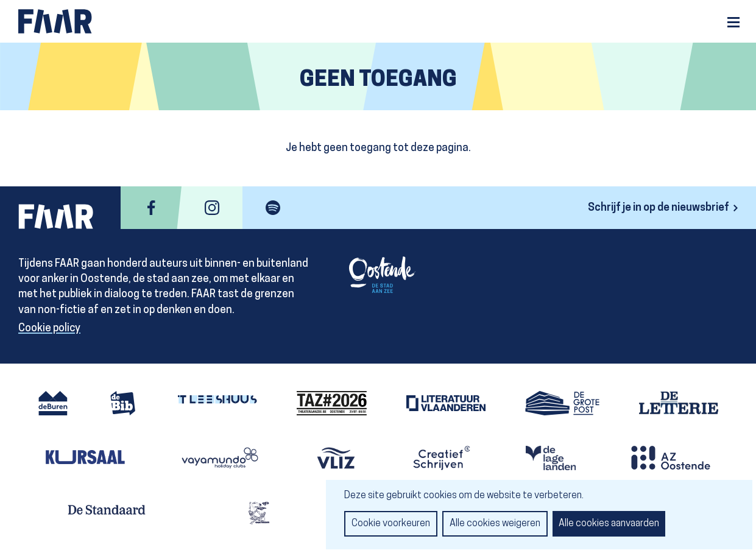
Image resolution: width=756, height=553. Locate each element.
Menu (733, 22)
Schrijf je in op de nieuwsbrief (659, 208)
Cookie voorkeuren (391, 524)
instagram (212, 208)
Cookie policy (49, 329)
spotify (273, 208)
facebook (151, 208)
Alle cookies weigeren (495, 524)
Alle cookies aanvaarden (609, 524)
